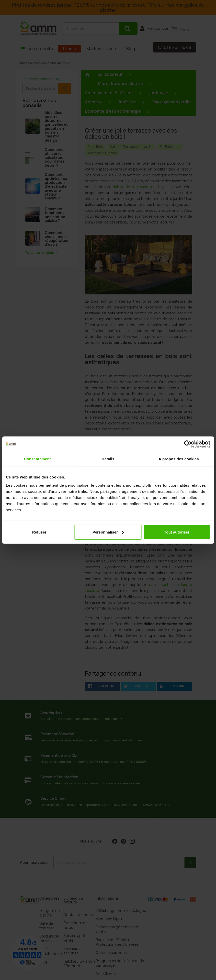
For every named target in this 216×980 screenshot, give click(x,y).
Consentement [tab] (37, 459)
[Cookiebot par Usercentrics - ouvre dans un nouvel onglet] (188, 444)
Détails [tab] (108, 459)
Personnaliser (108, 532)
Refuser (39, 532)
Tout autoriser (177, 532)
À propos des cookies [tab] (179, 459)
